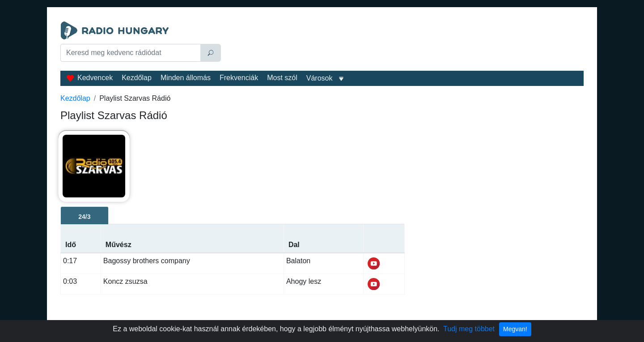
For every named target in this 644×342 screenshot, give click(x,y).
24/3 (84, 217)
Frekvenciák (239, 78)
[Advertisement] (404, 44)
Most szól (282, 78)
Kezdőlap (137, 78)
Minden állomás (186, 78)
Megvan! (515, 329)
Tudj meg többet (469, 329)
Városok (320, 78)
